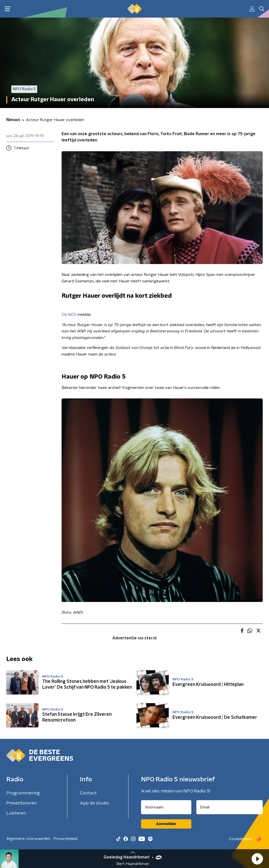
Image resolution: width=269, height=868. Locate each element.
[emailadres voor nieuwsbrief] (230, 807)
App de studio (95, 803)
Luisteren (16, 813)
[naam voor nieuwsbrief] (166, 807)
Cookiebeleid (241, 839)
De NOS (69, 315)
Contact (88, 793)
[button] (257, 859)
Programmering (23, 793)
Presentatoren (21, 803)
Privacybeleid (65, 839)
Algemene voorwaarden (28, 839)
